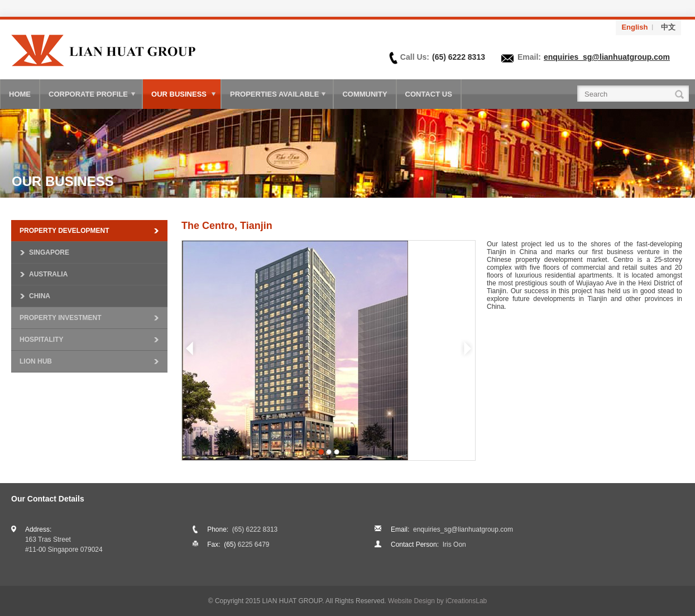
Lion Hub (36, 361)
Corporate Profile (88, 94)
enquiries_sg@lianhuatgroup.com (607, 57)
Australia (48, 274)
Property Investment (60, 318)
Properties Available (274, 94)
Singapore (49, 252)
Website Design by (437, 601)
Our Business (179, 94)
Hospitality (41, 340)
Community (365, 94)
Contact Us (429, 94)
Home (20, 94)
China (40, 296)
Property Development (64, 231)
